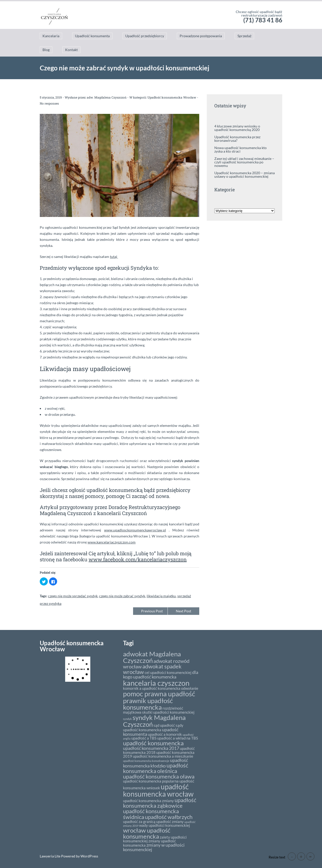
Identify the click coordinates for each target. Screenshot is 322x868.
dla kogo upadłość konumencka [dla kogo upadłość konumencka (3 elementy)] (161, 674)
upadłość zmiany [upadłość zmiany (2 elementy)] (170, 821)
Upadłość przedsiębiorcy (145, 36)
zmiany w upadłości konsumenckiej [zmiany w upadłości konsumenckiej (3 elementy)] (154, 847)
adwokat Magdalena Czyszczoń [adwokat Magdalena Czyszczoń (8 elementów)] (152, 657)
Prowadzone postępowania (201, 36)
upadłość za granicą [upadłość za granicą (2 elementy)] (139, 821)
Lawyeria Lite (50, 856)
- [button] (292, 856)
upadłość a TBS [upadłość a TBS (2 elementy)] (144, 738)
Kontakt (71, 50)
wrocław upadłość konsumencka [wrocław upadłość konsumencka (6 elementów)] (147, 833)
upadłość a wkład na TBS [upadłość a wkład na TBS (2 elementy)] (178, 738)
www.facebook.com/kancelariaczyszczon (138, 559)
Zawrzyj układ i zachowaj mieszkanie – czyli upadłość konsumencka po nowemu (244, 162)
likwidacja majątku (161, 596)
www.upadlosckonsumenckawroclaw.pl (135, 530)
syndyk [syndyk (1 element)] (127, 719)
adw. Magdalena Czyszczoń (107, 97)
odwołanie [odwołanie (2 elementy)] (190, 688)
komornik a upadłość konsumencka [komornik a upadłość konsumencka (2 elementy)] (152, 688)
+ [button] (301, 856)
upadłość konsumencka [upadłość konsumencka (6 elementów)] (153, 743)
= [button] (310, 856)
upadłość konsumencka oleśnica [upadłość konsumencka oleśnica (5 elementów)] (156, 768)
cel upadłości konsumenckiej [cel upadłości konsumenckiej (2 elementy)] (168, 672)
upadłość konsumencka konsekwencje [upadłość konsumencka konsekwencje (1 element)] (146, 761)
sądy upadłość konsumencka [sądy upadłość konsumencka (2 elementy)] (153, 727)
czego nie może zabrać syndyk (122, 596)
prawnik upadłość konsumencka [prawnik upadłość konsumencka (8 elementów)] (148, 704)
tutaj (114, 257)
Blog (46, 50)
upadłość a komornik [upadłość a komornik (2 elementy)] (165, 734)
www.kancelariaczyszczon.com (112, 542)
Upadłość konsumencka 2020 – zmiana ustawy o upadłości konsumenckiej (245, 175)
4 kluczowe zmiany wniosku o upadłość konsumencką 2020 (237, 128)
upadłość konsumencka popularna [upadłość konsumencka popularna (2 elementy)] (151, 781)
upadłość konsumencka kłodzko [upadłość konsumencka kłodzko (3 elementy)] (155, 763)
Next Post (184, 611)
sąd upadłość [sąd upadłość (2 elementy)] (164, 725)
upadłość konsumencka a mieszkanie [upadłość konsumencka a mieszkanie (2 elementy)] (163, 756)
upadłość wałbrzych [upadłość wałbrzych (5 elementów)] (169, 817)
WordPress (89, 856)
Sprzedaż (244, 36)
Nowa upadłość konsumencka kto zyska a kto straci (240, 149)
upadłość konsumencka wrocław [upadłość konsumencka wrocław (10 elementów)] (158, 790)
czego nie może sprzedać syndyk (73, 596)
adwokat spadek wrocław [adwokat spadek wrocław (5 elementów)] (152, 669)
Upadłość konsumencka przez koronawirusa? (237, 139)
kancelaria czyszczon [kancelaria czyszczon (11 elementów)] (156, 683)
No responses (49, 103)
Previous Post (152, 611)
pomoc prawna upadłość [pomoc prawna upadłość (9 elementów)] (159, 694)
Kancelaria (51, 36)
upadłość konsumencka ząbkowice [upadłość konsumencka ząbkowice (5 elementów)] (160, 803)
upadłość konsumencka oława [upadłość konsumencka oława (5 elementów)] (159, 776)
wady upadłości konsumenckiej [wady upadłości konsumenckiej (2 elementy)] (165, 825)
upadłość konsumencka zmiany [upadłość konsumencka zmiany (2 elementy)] (148, 801)
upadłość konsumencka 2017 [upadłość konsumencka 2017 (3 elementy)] (151, 748)
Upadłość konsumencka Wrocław (172, 97)
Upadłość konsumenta (92, 36)
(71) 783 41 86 (263, 20)
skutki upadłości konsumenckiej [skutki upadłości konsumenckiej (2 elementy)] (168, 712)
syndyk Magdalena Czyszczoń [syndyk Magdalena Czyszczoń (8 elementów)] (154, 721)
